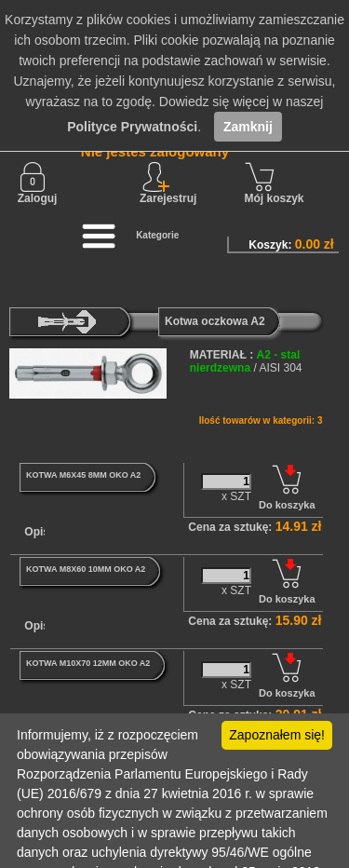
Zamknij (248, 127)
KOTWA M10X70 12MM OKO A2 (88, 663)
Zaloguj (38, 183)
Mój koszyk (275, 183)
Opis (37, 532)
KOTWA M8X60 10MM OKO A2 (86, 569)
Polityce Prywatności (132, 127)
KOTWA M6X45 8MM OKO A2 (83, 475)
